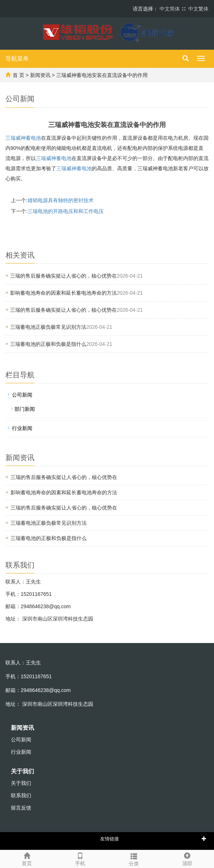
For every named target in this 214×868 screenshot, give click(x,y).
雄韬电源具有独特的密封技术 (61, 200)
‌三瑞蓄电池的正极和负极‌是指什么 (48, 344)
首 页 (18, 75)
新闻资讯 (40, 75)
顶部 (188, 858)
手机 (81, 858)
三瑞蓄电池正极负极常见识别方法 (48, 327)
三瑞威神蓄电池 (23, 138)
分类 (134, 859)
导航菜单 (17, 59)
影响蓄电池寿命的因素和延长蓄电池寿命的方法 (63, 293)
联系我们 (21, 795)
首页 (27, 858)
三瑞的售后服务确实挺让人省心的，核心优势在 (63, 276)
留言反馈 (21, 808)
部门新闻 (25, 409)
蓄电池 (54, 158)
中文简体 (170, 9)
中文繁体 (198, 9)
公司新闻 (22, 395)
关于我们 (22, 771)
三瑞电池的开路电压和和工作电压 (66, 211)
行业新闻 (22, 428)
